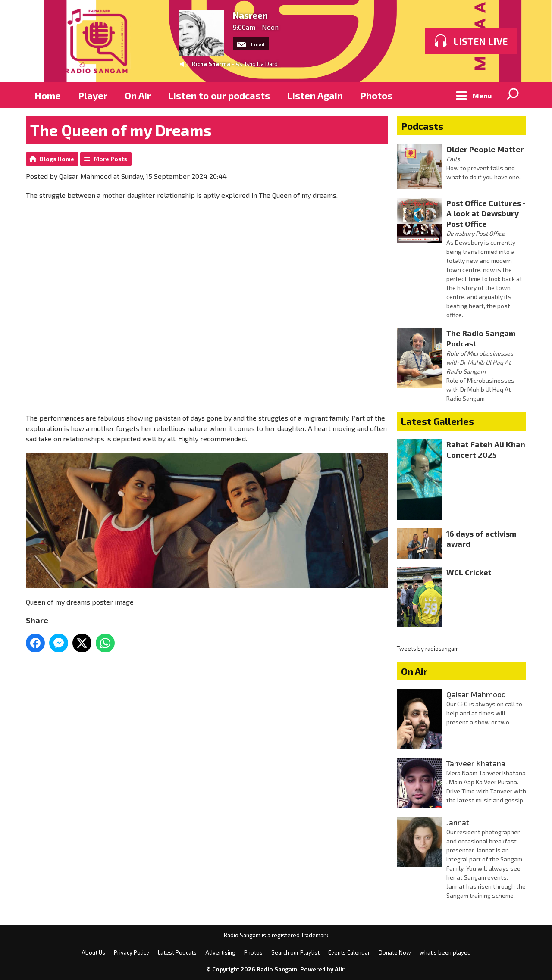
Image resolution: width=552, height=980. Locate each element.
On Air (138, 95)
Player (93, 95)
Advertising (220, 952)
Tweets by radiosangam (428, 649)
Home (48, 95)
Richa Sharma (211, 64)
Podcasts (422, 126)
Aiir (339, 969)
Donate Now (395, 952)
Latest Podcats (177, 952)
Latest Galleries (438, 421)
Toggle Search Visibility (513, 95)
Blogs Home (57, 159)
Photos (376, 95)
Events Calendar (349, 952)
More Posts (111, 159)
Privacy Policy (132, 952)
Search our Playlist (295, 952)
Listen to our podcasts (219, 95)
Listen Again (315, 95)
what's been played (445, 952)
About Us (93, 952)
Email (251, 44)
